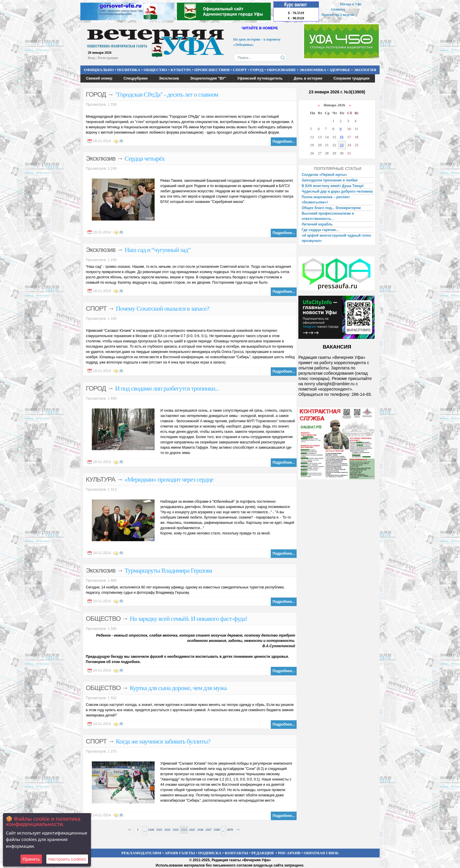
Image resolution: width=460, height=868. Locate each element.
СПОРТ (240, 70)
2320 (151, 830)
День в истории (308, 78)
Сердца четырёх (145, 158)
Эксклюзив (169, 78)
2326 (200, 830)
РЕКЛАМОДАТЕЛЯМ (141, 853)
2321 (159, 830)
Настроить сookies (67, 859)
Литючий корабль (317, 224)
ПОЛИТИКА (129, 70)
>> (238, 830)
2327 (209, 830)
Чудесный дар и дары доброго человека (337, 191)
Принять (31, 859)
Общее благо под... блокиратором (332, 208)
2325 (192, 830)
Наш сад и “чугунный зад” (158, 250)
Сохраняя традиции (351, 78)
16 (342, 137)
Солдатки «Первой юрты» (324, 175)
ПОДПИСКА (210, 853)
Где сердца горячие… (321, 230)
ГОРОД (257, 70)
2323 (176, 830)
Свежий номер (99, 78)
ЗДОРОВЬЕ (340, 70)
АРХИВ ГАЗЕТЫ (180, 853)
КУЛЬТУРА (181, 70)
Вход (91, 58)
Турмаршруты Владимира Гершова (168, 570)
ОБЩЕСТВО (155, 70)
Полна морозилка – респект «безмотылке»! (326, 200)
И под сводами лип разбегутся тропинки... (167, 388)
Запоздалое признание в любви (330, 180)
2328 (217, 830)
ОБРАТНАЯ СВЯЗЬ (321, 853)
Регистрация (108, 58)
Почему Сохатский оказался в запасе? (163, 308)
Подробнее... (284, 142)
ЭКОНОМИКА (313, 70)
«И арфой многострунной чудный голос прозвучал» (336, 238)
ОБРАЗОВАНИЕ (281, 70)
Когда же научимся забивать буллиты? (163, 741)
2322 (168, 830)
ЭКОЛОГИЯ (365, 70)
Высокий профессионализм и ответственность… (328, 216)
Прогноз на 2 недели (338, 15)
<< (130, 830)
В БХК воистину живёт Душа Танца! (333, 186)
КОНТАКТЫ (236, 853)
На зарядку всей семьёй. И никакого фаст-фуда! (188, 619)
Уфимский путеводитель (260, 78)
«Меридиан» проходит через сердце (169, 479)
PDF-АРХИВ (289, 853)
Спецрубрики (136, 78)
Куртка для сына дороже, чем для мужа (178, 688)
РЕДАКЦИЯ (263, 853)
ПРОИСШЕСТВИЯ (212, 70)
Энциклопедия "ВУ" (208, 78)
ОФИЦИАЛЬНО (99, 70)
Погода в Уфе (351, 4)
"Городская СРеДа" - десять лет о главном (167, 94)
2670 (230, 830)
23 (342, 145)
